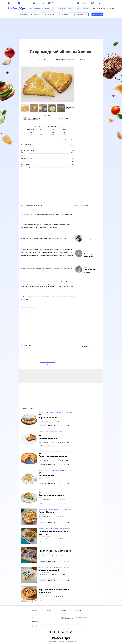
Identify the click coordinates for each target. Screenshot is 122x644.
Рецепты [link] (34, 611)
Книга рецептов (83, 3)
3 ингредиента (44, 538)
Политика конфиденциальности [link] (67, 618)
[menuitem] (12, 3)
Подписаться (66, 119)
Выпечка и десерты (26, 14)
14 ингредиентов (45, 422)
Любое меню (68, 14)
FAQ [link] (47, 618)
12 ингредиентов (45, 480)
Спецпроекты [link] (36, 622)
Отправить (47, 365)
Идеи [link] (33, 614)
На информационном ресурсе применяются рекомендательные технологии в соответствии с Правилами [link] (59, 626)
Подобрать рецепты (97, 14)
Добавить (97, 3)
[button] (84, 205)
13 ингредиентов (45, 443)
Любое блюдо (40, 14)
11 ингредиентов (45, 461)
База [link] (48, 614)
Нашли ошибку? (96, 310)
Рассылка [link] (78, 611)
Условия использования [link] (82, 614)
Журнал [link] (34, 618)
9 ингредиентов (44, 575)
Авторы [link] (49, 611)
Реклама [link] (63, 614)
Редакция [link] (64, 611)
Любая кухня (54, 14)
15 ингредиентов (45, 499)
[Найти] (53, 8)
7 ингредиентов (44, 555)
